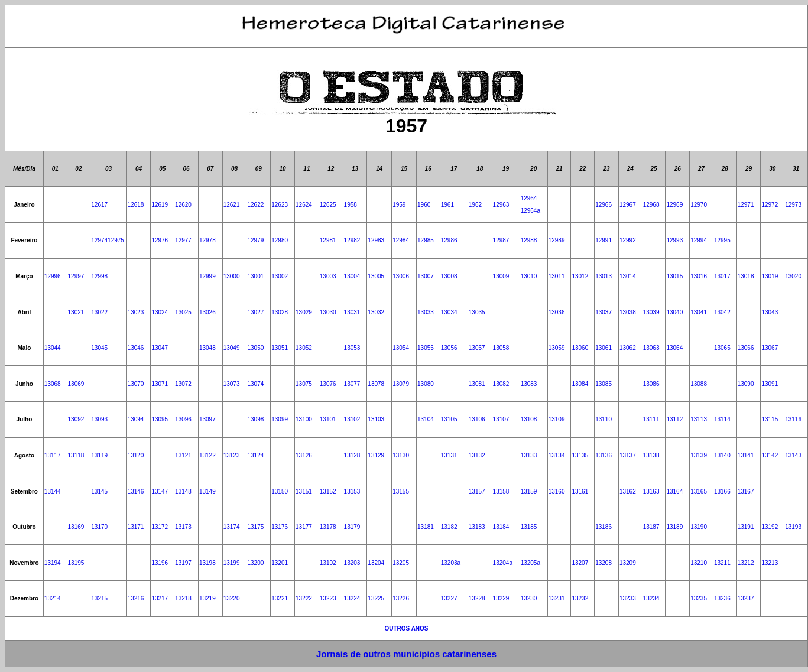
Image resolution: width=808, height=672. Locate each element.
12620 (183, 205)
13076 (328, 384)
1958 (351, 205)
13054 (401, 348)
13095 (160, 419)
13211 (722, 563)
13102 (352, 419)
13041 (699, 312)
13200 (255, 563)
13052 (304, 348)
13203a (451, 563)
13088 (699, 384)
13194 (53, 563)
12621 (232, 205)
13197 (183, 563)
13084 (580, 384)
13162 (628, 491)
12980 (280, 240)
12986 (449, 240)
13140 (722, 455)
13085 (603, 384)
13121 (183, 455)
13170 (99, 527)
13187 (651, 527)
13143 (793, 455)
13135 (580, 455)
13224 (352, 598)
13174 (232, 527)
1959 (399, 205)
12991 (603, 240)
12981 (328, 240)
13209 (628, 563)
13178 (328, 527)
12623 (280, 205)
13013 (603, 276)
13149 (207, 491)
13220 (232, 598)
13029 (304, 312)
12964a (530, 211)
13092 (76, 419)
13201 (280, 563)
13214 (53, 598)
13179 (352, 527)
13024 (160, 312)
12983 (376, 240)
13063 (651, 348)
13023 (136, 312)
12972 (770, 205)
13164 (674, 491)
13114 (722, 419)
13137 (628, 455)
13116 (793, 419)
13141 (746, 455)
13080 (426, 384)
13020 (793, 276)
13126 (304, 455)
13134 (557, 455)
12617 (99, 205)
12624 (304, 205)
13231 (557, 598)
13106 (477, 419)
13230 (529, 598)
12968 (651, 205)
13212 (746, 563)
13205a (530, 563)
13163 (651, 491)
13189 (674, 527)
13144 (53, 491)
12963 (501, 205)
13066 (746, 348)
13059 (557, 348)
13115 (770, 419)
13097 (207, 419)
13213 (770, 563)
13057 (477, 348)
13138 (651, 455)
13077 (352, 384)
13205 (401, 563)
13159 (529, 491)
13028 (280, 312)
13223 (328, 598)
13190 (699, 527)
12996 (53, 276)
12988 (529, 240)
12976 (160, 240)
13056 (449, 348)
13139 (699, 455)
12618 (136, 205)
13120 (136, 455)
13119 (99, 455)
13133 (529, 455)
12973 (793, 205)
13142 (770, 455)
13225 (376, 598)
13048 (207, 348)
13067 (770, 348)
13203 (352, 563)
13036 (557, 312)
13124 (255, 455)
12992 (628, 240)
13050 (255, 348)
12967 (628, 205)
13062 (628, 348)
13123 (232, 455)
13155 (401, 491)
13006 (401, 276)
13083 (529, 384)
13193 (793, 527)
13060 (580, 348)
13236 (722, 598)
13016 (699, 276)
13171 (136, 527)
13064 (674, 348)
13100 (304, 419)
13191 (746, 527)
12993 (674, 240)
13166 (722, 491)
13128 (352, 455)
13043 (770, 312)
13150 (280, 491)
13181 (426, 527)
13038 (628, 312)
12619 (160, 205)
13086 (651, 384)
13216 (136, 598)
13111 (651, 419)
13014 (628, 276)
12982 (352, 240)
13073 (232, 384)
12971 (746, 205)
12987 (501, 240)
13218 (183, 598)
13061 (603, 348)
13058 (501, 348)
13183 (477, 527)
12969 (674, 205)
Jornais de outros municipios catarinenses (406, 654)
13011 (557, 276)
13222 (304, 598)
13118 (76, 455)
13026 (207, 312)
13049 (232, 348)
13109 (557, 419)
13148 (183, 491)
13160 (557, 491)
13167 (746, 491)
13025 (183, 312)
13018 (746, 276)
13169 (76, 527)
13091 (770, 384)
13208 (603, 563)
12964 (529, 198)
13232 (580, 598)
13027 (255, 312)
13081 (477, 384)
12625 (328, 205)
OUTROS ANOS (406, 629)
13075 (304, 384)
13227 (449, 598)
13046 (136, 348)
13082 (501, 384)
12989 (557, 240)
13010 (529, 276)
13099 (280, 419)
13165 (699, 491)
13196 (160, 563)
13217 (160, 598)
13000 (232, 276)
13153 (352, 491)
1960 (424, 205)
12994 (699, 240)
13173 (183, 527)
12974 (99, 240)
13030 (328, 312)
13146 (136, 491)
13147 (160, 491)
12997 (76, 276)
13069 (76, 384)
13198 (207, 563)
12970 (699, 205)
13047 (160, 348)
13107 (501, 419)
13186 (603, 527)
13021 (76, 312)
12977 (183, 240)
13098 (255, 419)
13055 (426, 348)
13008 (449, 276)
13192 (770, 527)
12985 (426, 240)
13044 (53, 348)
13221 (280, 598)
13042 (722, 312)
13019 (770, 276)
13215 (99, 598)
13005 (376, 276)
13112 (674, 419)
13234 (651, 598)
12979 (255, 240)
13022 (99, 312)
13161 (580, 491)
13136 (603, 455)
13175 (255, 527)
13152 (328, 491)
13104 (426, 419)
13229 (501, 598)
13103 (376, 419)
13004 (352, 276)
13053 (352, 348)
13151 (304, 491)
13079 (401, 384)
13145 (99, 491)
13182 (449, 527)
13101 (328, 419)
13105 (449, 419)
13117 (53, 455)
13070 (136, 384)
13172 (160, 527)
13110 (603, 419)
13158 (501, 491)
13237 (746, 598)
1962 (475, 205)
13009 (501, 276)
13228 (477, 598)
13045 (99, 348)
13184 (501, 527)
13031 (352, 312)
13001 (255, 276)
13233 (628, 598)
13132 (477, 455)
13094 (136, 419)
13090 (746, 384)
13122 (207, 455)
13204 (376, 563)
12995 (722, 240)
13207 (580, 563)
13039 (651, 312)
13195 (76, 563)
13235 (699, 598)
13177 (304, 527)
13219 (207, 598)
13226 (401, 598)
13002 (280, 276)
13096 (183, 419)
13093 (99, 419)
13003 (328, 276)
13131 (449, 455)
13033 (426, 312)
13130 (401, 455)
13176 (280, 527)
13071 (160, 384)
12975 (116, 240)
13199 (232, 563)
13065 (722, 348)
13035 (477, 312)
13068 (53, 384)
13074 (255, 384)
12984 (401, 240)
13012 (580, 276)
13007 (426, 276)
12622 (255, 205)
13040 (674, 312)
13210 (699, 563)
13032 (376, 312)
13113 (699, 419)
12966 (603, 205)
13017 (722, 276)
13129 (376, 455)
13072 (183, 384)
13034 (449, 312)
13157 (477, 491)
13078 (376, 384)
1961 (447, 205)
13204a (503, 563)
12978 (207, 240)
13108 (529, 419)
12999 (207, 276)
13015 (674, 276)
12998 (99, 276)
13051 (280, 348)
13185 (529, 527)
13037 (603, 312)
